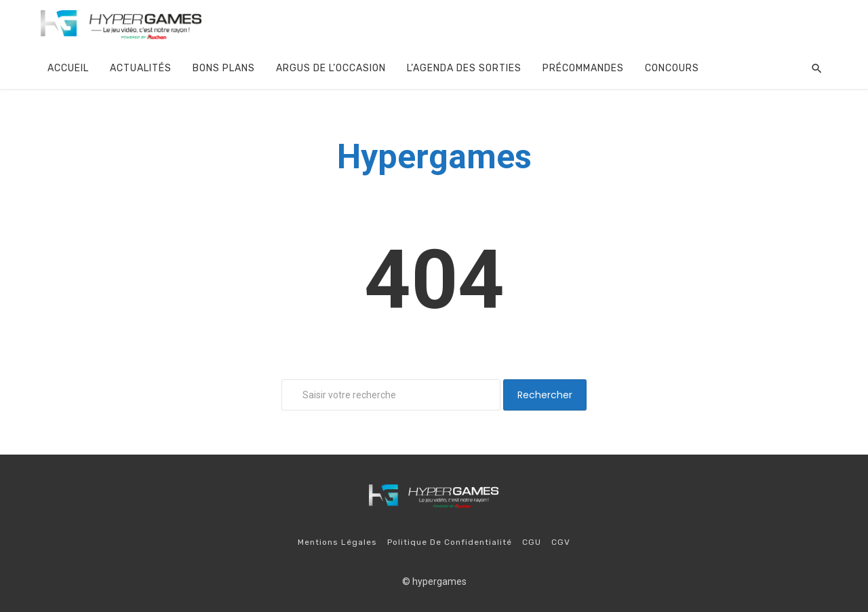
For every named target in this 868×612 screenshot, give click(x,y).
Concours (672, 68)
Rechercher (545, 395)
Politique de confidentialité (450, 542)
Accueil (68, 68)
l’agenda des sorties (464, 68)
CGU (532, 542)
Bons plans (224, 68)
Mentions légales (337, 542)
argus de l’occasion (331, 68)
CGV (561, 542)
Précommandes (583, 68)
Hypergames (434, 157)
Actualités (141, 68)
